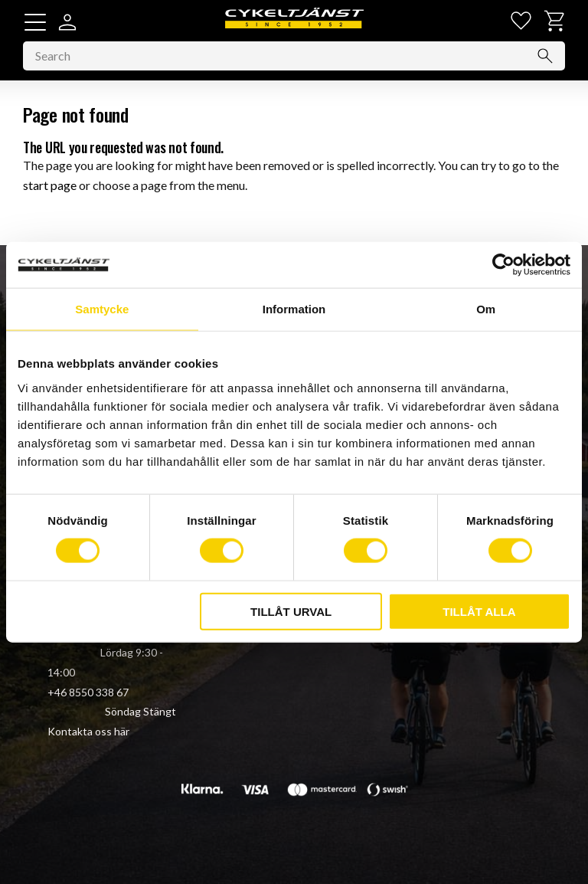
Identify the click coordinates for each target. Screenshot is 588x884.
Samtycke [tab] (102, 309)
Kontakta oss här (88, 731)
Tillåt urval (291, 611)
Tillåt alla (479, 611)
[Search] (545, 57)
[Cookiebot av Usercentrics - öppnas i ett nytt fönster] (503, 265)
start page (50, 186)
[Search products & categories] (294, 57)
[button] (35, 22)
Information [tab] (294, 309)
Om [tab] (486, 309)
